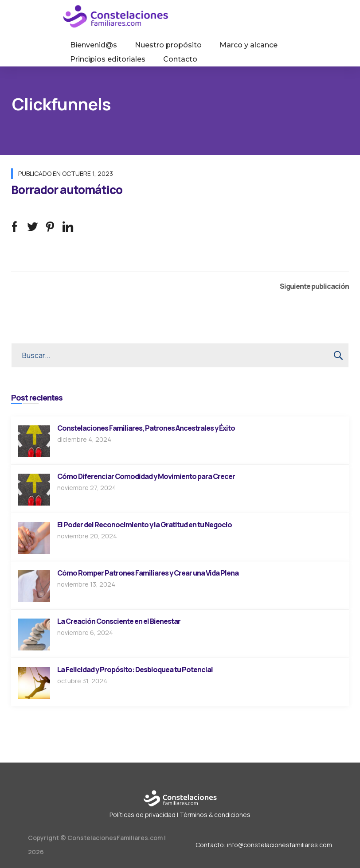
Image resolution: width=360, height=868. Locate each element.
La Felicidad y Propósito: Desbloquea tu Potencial (135, 669)
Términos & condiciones (215, 815)
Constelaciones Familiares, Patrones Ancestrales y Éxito (146, 428)
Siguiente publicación (314, 286)
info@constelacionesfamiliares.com (280, 845)
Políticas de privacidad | (144, 815)
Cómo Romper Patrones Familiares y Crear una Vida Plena (148, 573)
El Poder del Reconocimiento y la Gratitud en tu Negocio (145, 525)
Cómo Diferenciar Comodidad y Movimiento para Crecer (146, 476)
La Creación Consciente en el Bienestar (119, 621)
